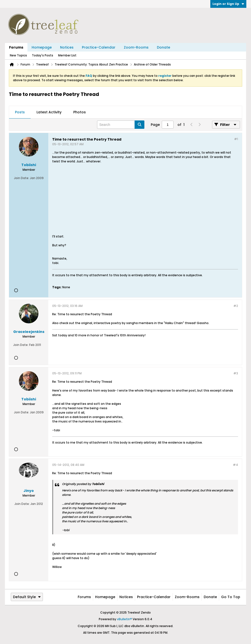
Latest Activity (49, 112)
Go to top (231, 597)
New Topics (18, 55)
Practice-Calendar (99, 47)
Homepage (42, 47)
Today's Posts (43, 55)
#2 (236, 306)
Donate (163, 47)
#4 (235, 465)
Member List (67, 55)
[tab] (20, 112)
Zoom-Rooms (136, 47)
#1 (236, 139)
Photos (80, 112)
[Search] (121, 125)
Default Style (27, 597)
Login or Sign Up (228, 4)
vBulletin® (124, 619)
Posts (20, 112)
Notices (67, 47)
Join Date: (22, 178)
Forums (16, 47)
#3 (236, 373)
